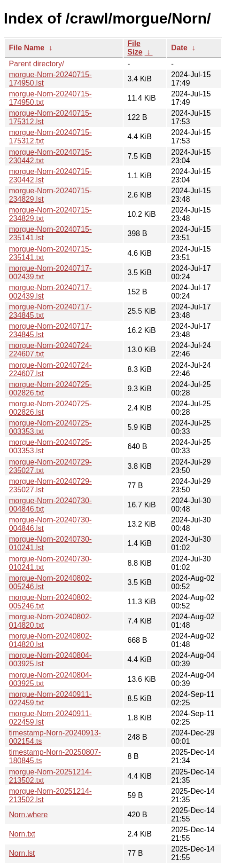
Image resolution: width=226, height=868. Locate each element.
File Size (135, 48)
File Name (27, 48)
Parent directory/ (36, 64)
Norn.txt (22, 834)
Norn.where (28, 815)
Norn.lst (22, 853)
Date (179, 48)
